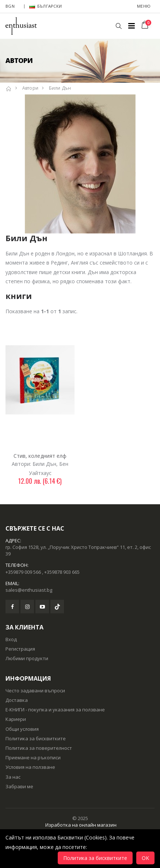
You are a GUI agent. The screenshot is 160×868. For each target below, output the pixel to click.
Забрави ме (19, 786)
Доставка (17, 700)
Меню (144, 6)
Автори (31, 88)
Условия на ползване (30, 767)
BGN (10, 6)
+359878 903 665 (62, 572)
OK (145, 858)
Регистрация (20, 649)
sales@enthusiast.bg (29, 590)
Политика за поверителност (39, 748)
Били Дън (60, 88)
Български (45, 6)
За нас (13, 777)
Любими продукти (27, 658)
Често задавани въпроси (35, 691)
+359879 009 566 (23, 572)
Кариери (16, 719)
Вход (11, 639)
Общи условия (22, 729)
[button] (119, 26)
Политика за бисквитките (36, 738)
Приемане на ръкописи (33, 757)
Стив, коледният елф (40, 456)
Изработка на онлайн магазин (81, 825)
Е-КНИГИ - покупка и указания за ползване (55, 710)
